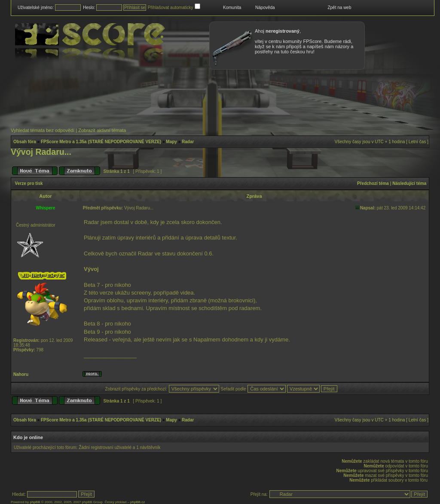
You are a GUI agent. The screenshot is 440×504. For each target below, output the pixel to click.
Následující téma (409, 183)
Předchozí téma (373, 183)
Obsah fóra (25, 142)
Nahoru (21, 374)
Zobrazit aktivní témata (102, 130)
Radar (188, 142)
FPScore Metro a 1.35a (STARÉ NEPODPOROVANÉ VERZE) (101, 142)
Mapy (171, 142)
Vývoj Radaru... (41, 152)
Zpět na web (339, 8)
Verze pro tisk (29, 183)
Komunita (232, 8)
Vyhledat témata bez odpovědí (43, 130)
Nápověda (265, 8)
